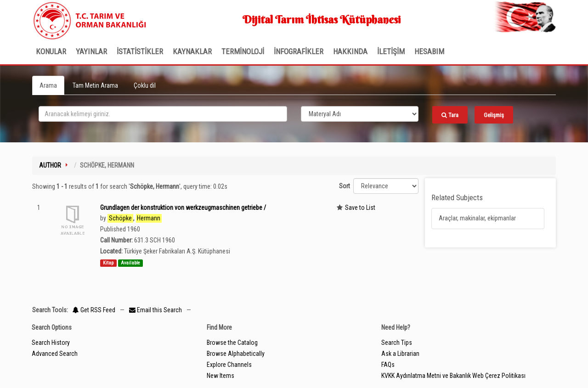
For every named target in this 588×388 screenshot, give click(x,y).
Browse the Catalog (232, 343)
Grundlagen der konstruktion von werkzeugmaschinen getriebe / (183, 208)
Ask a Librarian (400, 354)
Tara (450, 115)
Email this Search (156, 310)
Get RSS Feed (94, 310)
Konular (51, 51)
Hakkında (350, 51)
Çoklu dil (145, 85)
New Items (220, 376)
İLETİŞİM (391, 51)
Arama (48, 85)
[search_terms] (163, 114)
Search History (51, 343)
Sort (345, 186)
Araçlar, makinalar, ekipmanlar (477, 218)
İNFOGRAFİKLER (299, 51)
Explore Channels (229, 365)
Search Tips (397, 343)
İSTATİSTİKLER (140, 51)
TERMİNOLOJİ (243, 51)
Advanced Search (55, 354)
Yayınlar (91, 51)
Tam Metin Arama (95, 85)
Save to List (360, 208)
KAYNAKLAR (192, 51)
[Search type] (360, 114)
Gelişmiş (494, 115)
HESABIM (429, 51)
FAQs (388, 365)
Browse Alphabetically (236, 354)
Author (50, 165)
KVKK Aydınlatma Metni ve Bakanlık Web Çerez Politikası (453, 376)
